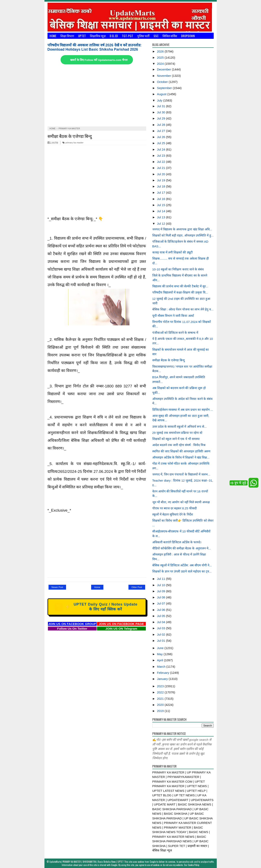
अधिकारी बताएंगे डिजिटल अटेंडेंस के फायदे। (177, 542)
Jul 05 (161, 616)
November (164, 76)
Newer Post (57, 587)
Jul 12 (161, 224)
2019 (161, 711)
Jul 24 (161, 149)
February (164, 673)
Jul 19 (161, 180)
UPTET (82, 36)
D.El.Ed (114, 36)
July (160, 100)
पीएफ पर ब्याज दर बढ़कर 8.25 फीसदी (175, 508)
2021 (161, 699)
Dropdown (188, 36)
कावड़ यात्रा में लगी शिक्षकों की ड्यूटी (173, 252)
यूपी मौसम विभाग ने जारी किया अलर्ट (173, 316)
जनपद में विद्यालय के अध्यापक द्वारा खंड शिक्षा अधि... (182, 229)
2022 (161, 692)
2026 (161, 51)
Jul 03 (161, 628)
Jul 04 (161, 622)
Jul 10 (161, 585)
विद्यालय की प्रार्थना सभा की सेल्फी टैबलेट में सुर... (180, 286)
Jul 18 (161, 186)
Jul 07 (161, 603)
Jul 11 (161, 579)
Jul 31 (161, 106)
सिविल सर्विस (170, 36)
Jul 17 (161, 192)
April (160, 660)
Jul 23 (161, 156)
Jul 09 (161, 591)
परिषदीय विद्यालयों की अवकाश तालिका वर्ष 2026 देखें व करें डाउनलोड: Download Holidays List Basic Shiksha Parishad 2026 (95, 47)
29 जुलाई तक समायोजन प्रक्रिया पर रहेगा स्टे (178, 433)
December (164, 69)
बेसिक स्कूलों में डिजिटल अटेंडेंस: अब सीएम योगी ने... (182, 565)
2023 (161, 686)
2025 (161, 57)
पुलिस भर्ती (143, 36)
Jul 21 (161, 168)
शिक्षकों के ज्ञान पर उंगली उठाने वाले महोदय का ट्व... (182, 571)
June (161, 648)
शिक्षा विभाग (67, 36)
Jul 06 (161, 610)
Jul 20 (161, 174)
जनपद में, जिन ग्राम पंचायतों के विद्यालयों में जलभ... (181, 474)
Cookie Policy (194, 865)
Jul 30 (161, 112)
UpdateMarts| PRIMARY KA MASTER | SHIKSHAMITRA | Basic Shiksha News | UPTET (86, 862)
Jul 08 (161, 597)
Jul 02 (161, 634)
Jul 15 (161, 205)
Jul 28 (161, 125)
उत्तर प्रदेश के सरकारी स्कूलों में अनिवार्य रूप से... (180, 427)
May (160, 654)
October (163, 82)
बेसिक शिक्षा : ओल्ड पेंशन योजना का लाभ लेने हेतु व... (183, 309)
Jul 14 (161, 211)
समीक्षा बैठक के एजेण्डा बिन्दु (70, 136)
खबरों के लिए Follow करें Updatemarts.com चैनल (99, 60)
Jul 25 (161, 143)
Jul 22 (161, 162)
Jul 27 (161, 131)
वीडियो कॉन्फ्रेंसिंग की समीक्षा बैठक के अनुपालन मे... (182, 548)
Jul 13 (161, 217)
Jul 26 (161, 137)
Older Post (137, 587)
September (165, 88)
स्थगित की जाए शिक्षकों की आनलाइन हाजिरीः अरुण (181, 451)
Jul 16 (161, 199)
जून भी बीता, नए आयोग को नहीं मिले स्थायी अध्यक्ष (181, 502)
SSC (156, 36)
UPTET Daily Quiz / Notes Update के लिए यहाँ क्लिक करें (96, 607)
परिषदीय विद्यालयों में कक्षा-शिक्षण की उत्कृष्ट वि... (180, 292)
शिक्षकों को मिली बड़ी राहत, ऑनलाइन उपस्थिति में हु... (183, 235)
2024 (161, 64)
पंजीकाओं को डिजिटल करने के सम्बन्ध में (175, 333)
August (162, 94)
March (162, 667)
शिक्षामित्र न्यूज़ (98, 36)
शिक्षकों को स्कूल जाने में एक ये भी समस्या (176, 439)
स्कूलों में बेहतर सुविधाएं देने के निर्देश (173, 514)
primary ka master (73, 143)
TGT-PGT (128, 36)
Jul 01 (161, 641)
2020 (161, 705)
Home (53, 36)
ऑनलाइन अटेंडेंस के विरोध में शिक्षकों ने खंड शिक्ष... (181, 457)
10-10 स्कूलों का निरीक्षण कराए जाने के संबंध (178, 269)
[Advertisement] (97, 96)
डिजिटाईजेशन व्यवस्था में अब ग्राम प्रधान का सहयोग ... (183, 410)
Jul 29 (161, 118)
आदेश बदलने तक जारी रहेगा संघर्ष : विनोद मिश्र (179, 445)
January (163, 679)
